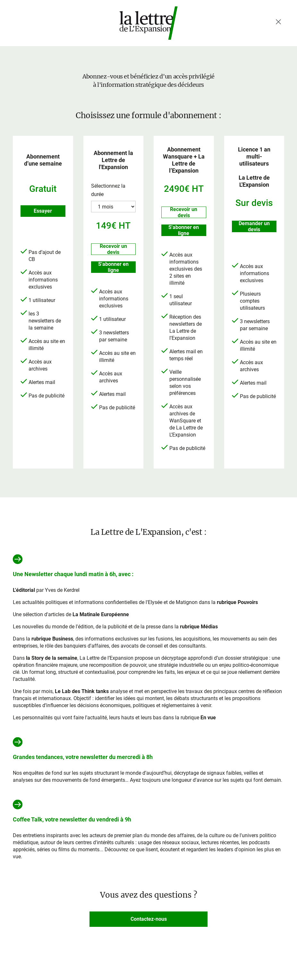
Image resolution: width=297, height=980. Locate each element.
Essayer (43, 211)
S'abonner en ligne (113, 267)
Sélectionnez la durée (108, 190)
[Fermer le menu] (278, 22)
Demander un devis (254, 226)
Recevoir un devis (113, 249)
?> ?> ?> (114, 207)
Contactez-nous (149, 919)
